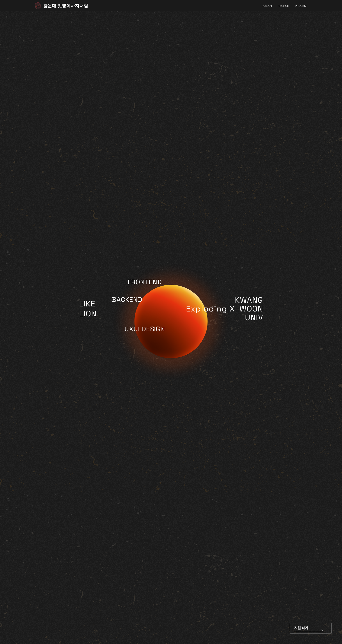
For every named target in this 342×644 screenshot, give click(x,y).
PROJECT (301, 6)
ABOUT (268, 6)
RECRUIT (284, 6)
